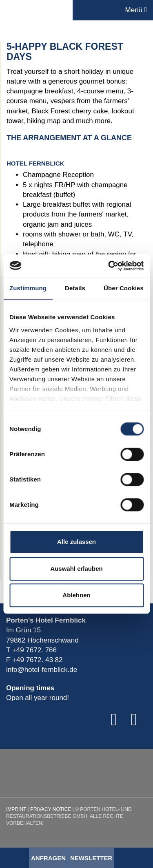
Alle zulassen (76, 542)
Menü (136, 10)
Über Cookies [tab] (124, 288)
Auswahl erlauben (76, 569)
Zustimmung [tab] (28, 288)
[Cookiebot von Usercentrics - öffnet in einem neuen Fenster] (109, 266)
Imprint (16, 809)
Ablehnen (76, 595)
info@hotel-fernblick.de (42, 670)
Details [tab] (75, 288)
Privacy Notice (51, 809)
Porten (36, 10)
